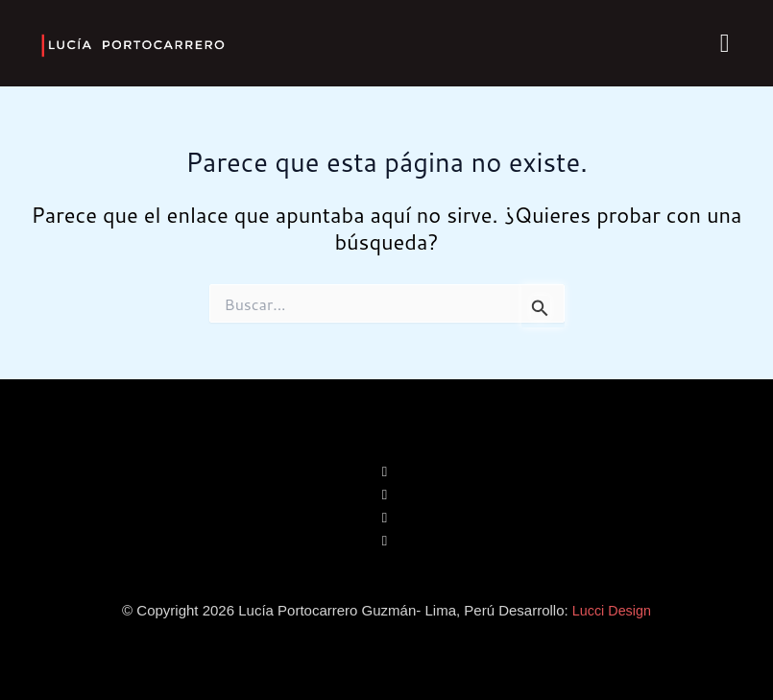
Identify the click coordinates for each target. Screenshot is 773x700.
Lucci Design (612, 610)
